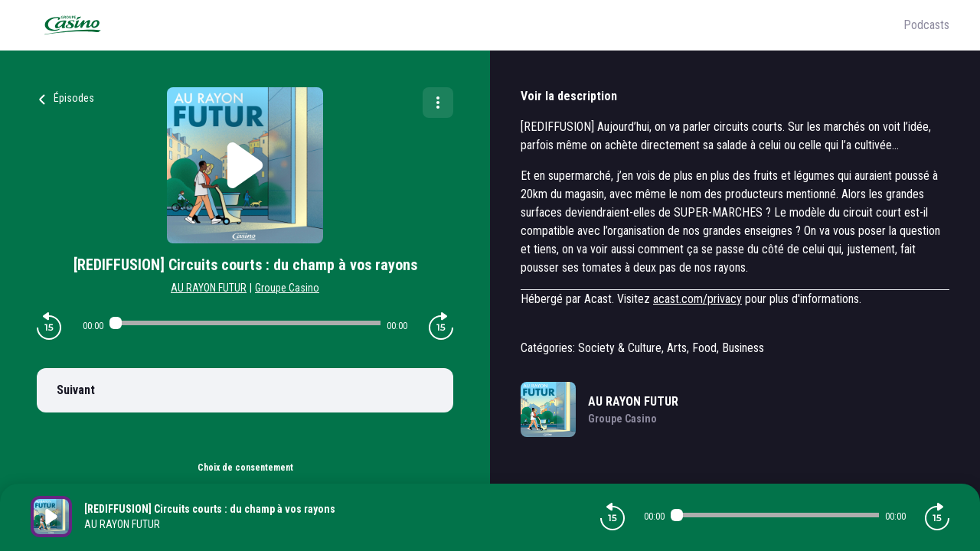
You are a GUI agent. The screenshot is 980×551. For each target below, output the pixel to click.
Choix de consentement (245, 468)
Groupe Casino (287, 288)
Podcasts (926, 25)
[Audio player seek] (245, 323)
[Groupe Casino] (467, 25)
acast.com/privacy (697, 299)
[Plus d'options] (438, 103)
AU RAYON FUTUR (209, 288)
